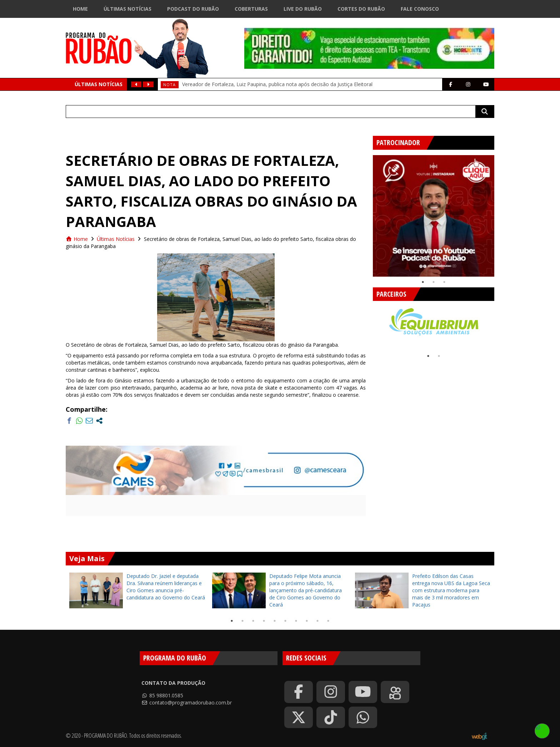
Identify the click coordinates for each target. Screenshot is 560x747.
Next (500, 213)
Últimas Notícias (127, 9)
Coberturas (251, 9)
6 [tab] (285, 621)
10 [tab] (328, 621)
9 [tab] (317, 621)
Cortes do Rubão (361, 9)
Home (80, 9)
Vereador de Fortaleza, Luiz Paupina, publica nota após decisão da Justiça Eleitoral (277, 84)
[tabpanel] (434, 216)
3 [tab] (444, 282)
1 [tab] (423, 282)
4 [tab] (264, 621)
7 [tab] (296, 621)
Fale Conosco (420, 9)
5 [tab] (275, 621)
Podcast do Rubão (193, 9)
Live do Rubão (303, 9)
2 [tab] (434, 282)
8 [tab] (307, 621)
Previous (367, 213)
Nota (169, 85)
